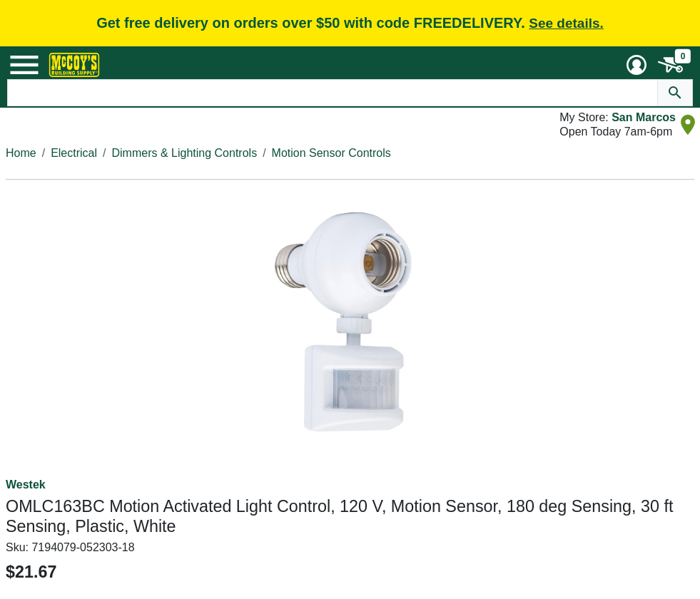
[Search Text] (333, 93)
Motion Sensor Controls (331, 153)
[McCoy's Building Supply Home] (74, 65)
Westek (26, 485)
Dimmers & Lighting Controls (185, 153)
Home (21, 153)
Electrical (74, 153)
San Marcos (644, 117)
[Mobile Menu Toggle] (24, 65)
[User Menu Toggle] (636, 65)
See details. (566, 23)
